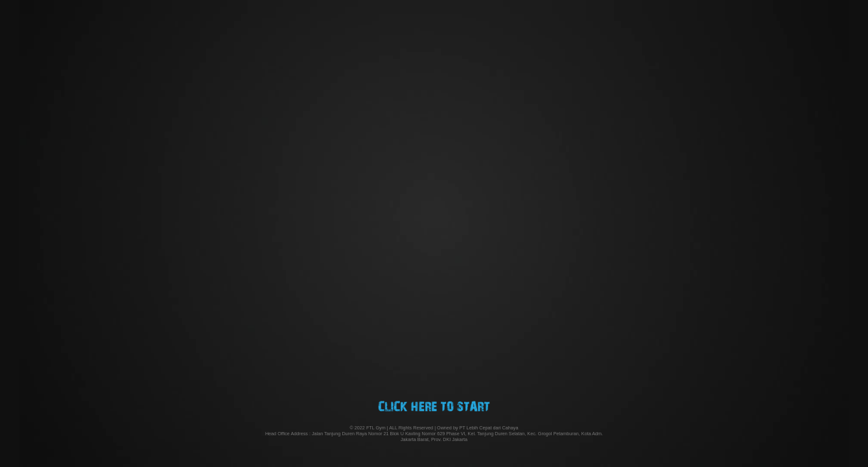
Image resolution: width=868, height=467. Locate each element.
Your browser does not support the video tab (434, 233)
